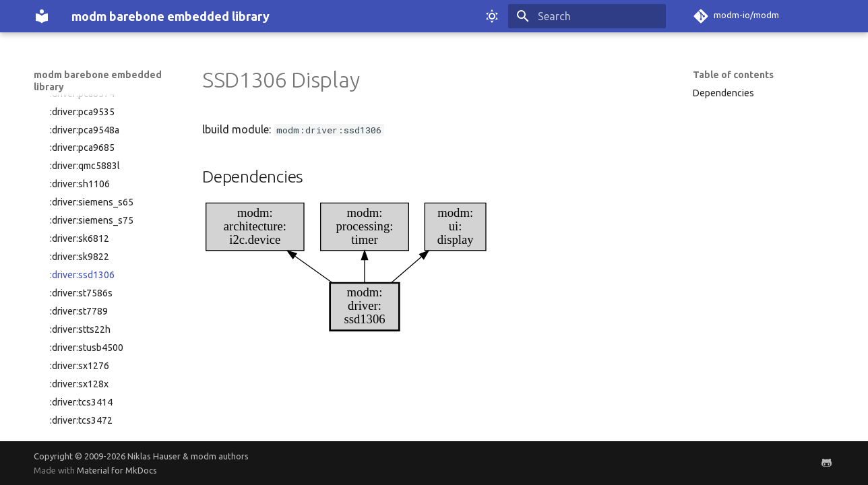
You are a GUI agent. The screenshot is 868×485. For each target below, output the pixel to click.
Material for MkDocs (117, 470)
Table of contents (733, 75)
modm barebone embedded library (98, 81)
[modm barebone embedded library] (42, 16)
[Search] (587, 16)
